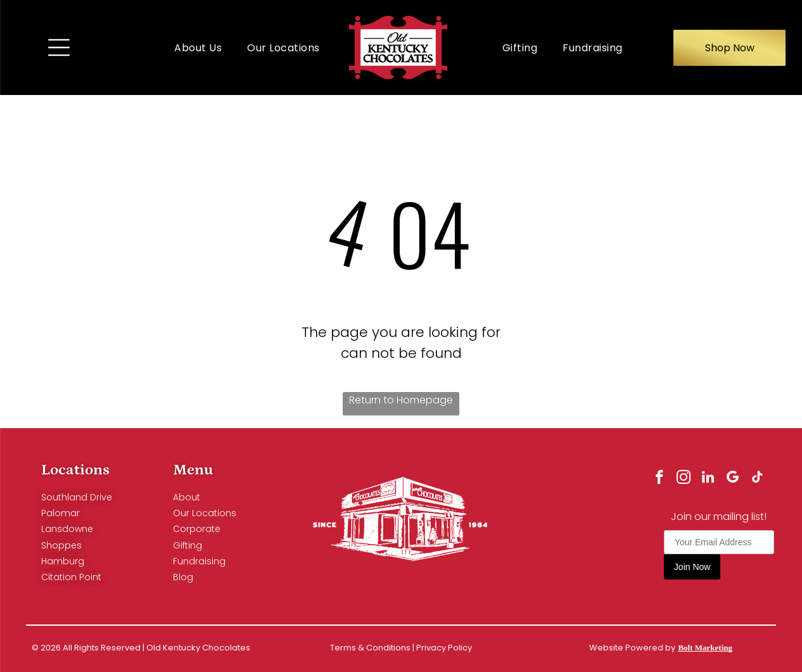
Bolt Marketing (705, 648)
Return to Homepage (401, 400)
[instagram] (683, 479)
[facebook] (657, 479)
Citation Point (71, 577)
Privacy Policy (444, 648)
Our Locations (205, 513)
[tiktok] (759, 479)
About (187, 497)
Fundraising (199, 561)
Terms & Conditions (370, 648)
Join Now (692, 567)
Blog (183, 577)
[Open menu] (59, 48)
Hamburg (63, 561)
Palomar (60, 513)
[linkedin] (708, 479)
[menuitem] (198, 47)
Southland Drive (77, 497)
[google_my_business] (733, 479)
